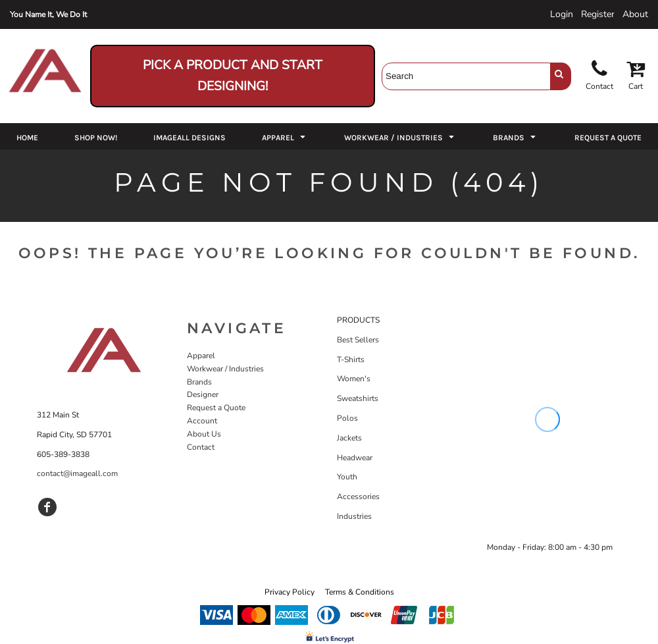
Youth (347, 477)
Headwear (355, 458)
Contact (201, 447)
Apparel (201, 356)
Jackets (349, 438)
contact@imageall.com (77, 473)
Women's (354, 379)
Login (562, 14)
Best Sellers (358, 340)
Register (598, 14)
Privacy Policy (290, 592)
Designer (203, 394)
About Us (204, 434)
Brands (199, 382)
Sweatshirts (358, 398)
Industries (354, 516)
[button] (285, 136)
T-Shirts (351, 360)
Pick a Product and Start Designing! (233, 76)
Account (202, 421)
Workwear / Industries (225, 369)
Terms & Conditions (360, 592)
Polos (347, 418)
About (635, 14)
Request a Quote (216, 408)
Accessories (358, 496)
